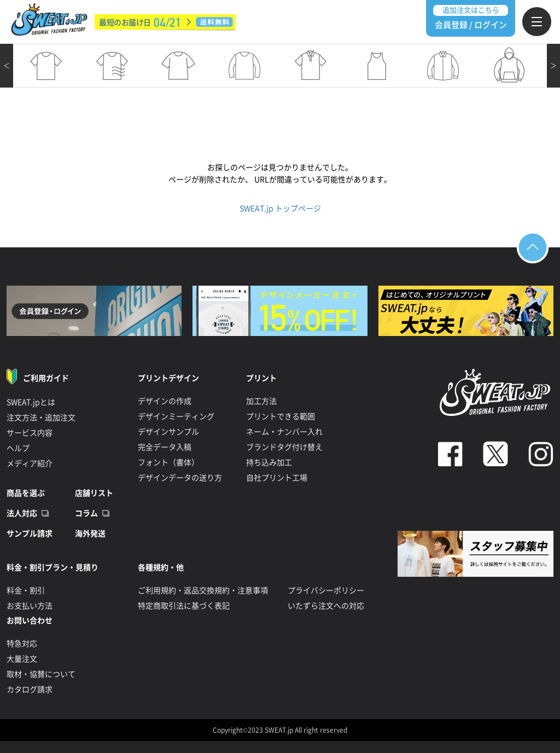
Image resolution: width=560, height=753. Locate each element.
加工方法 (261, 401)
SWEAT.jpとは (31, 402)
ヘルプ (18, 448)
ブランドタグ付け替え (284, 447)
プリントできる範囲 (281, 416)
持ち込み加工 (269, 462)
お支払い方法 (30, 606)
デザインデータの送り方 (180, 478)
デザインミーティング (176, 416)
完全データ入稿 (165, 447)
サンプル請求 (30, 534)
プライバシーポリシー (326, 590)
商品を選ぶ (26, 493)
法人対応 (22, 513)
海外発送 (90, 534)
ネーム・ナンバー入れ (284, 432)
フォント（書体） (168, 462)
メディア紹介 (30, 464)
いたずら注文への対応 (326, 606)
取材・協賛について (41, 674)
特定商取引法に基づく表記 (184, 606)
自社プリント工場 (277, 478)
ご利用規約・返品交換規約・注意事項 (203, 590)
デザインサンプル (168, 432)
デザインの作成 (165, 401)
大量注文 (22, 659)
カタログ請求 (30, 690)
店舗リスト (94, 493)
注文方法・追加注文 (41, 418)
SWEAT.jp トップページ (280, 208)
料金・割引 (26, 590)
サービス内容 (30, 433)
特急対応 (22, 644)
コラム (86, 513)
